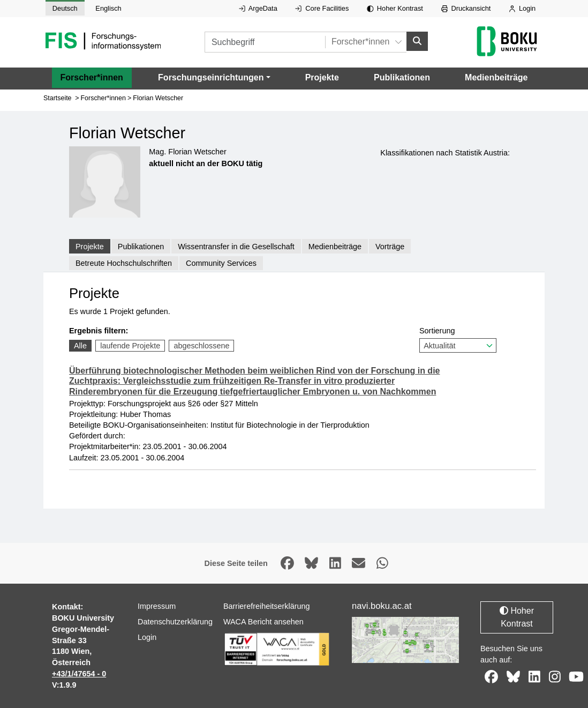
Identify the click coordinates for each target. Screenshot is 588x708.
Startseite (58, 98)
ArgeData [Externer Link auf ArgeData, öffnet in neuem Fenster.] (258, 8)
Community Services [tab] (221, 263)
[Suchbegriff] (265, 42)
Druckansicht (466, 8)
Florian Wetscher (158, 98)
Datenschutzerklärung (175, 622)
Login (522, 8)
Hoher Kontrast (395, 8)
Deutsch (65, 8)
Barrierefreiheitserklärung (267, 606)
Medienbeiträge (496, 77)
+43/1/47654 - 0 (79, 674)
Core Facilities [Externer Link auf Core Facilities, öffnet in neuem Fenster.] (322, 8)
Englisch (108, 8)
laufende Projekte (130, 346)
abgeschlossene (201, 346)
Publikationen (402, 77)
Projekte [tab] (90, 246)
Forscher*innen (92, 77)
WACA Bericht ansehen (263, 622)
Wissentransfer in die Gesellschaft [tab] (236, 246)
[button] (214, 77)
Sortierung (458, 340)
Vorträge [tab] (390, 246)
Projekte (322, 77)
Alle (80, 346)
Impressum (157, 606)
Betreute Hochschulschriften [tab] (124, 263)
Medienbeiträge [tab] (335, 246)
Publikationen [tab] (141, 246)
